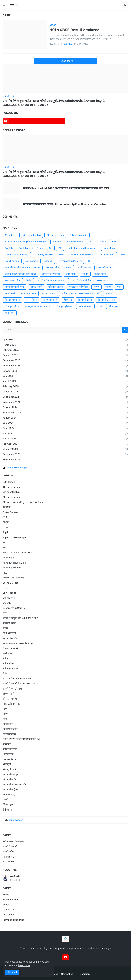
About (55, 974)
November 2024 (65, 402)
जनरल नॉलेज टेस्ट (104, 268)
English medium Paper (31, 248)
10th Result (11, 235)
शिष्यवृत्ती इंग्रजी (85, 300)
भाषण (97, 287)
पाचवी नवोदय (9, 852)
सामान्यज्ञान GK (9, 857)
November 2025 (65, 366)
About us (7, 905)
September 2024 (65, 413)
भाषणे (108, 287)
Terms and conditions (14, 920)
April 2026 (65, 340)
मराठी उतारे (10, 293)
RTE (123, 255)
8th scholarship (79, 235)
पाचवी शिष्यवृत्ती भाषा (15, 287)
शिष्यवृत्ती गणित (12, 306)
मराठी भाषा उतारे (29, 293)
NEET (62, 255)
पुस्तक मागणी (36, 287)
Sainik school (12, 261)
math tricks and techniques (83, 248)
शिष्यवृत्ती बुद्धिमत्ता (64, 306)
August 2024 (65, 418)
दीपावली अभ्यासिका (51, 274)
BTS (92, 242)
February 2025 (65, 387)
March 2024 (65, 439)
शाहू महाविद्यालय (50, 300)
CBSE (103, 242)
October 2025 (65, 371)
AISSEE (57, 242)
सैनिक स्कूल (114, 306)
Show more (15, 880)
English (9, 248)
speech (48, 261)
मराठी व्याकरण (49, 293)
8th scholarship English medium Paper (26, 242)
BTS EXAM (8, 862)
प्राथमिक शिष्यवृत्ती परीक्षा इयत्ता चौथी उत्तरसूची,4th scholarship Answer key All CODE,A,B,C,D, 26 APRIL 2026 (54, 103)
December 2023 (65, 454)
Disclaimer (8, 915)
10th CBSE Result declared (75, 30)
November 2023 (65, 460)
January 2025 (65, 392)
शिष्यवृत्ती (68, 300)
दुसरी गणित (71, 274)
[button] (4, 5)
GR (60, 248)
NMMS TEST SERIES (82, 255)
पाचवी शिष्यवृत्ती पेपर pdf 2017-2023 (90, 280)
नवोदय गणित (100, 274)
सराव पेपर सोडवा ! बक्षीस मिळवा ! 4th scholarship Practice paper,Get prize (64, 204)
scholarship (32, 261)
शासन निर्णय (31, 300)
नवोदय (85, 274)
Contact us (8, 910)
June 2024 (65, 428)
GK (51, 248)
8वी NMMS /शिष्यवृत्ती (13, 842)
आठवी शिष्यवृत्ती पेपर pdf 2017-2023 (23, 268)
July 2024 (65, 423)
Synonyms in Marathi (70, 261)
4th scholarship (32, 235)
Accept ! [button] (12, 972)
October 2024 (65, 408)
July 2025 (65, 376)
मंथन (119, 287)
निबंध (29, 280)
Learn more (24, 965)
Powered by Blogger (15, 468)
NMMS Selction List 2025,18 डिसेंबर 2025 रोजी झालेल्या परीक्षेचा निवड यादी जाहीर (66, 188)
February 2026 (65, 350)
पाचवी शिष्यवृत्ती (10, 847)
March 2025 (65, 382)
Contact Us (67, 974)
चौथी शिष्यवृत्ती (84, 268)
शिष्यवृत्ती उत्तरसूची (106, 300)
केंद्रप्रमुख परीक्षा (53, 268)
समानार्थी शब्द (85, 306)
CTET (115, 242)
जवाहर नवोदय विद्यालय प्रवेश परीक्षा (20, 274)
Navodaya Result (44, 255)
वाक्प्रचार (110, 293)
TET (90, 261)
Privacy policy (10, 900)
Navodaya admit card (17, 255)
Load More (66, 61)
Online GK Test (107, 255)
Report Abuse (16, 820)
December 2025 (65, 361)
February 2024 (65, 444)
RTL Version (83, 974)
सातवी (100, 306)
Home (6, 895)
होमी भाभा (10, 313)
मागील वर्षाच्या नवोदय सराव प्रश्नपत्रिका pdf (81, 293)
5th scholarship (55, 235)
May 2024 (65, 434)
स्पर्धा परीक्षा (16, 876)
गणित (69, 268)
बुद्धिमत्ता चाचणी (56, 287)
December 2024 (65, 397)
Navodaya (109, 248)
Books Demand (75, 242)
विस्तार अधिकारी (12, 300)
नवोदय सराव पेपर (13, 280)
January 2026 (65, 356)
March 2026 (65, 345)
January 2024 (65, 449)
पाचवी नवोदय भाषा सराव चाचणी (52, 280)
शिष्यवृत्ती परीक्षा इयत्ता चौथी (37, 306)
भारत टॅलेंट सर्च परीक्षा (78, 287)
